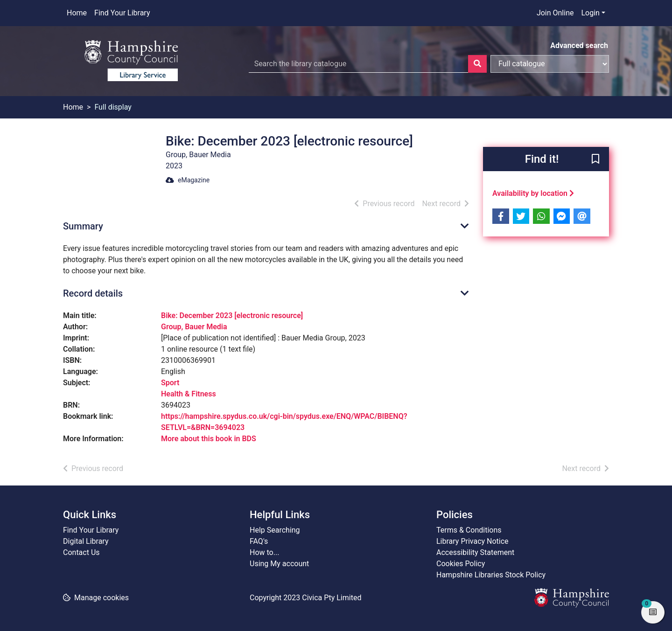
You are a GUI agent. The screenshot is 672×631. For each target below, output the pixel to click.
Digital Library (86, 541)
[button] (595, 159)
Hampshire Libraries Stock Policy (491, 575)
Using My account (279, 564)
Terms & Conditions (469, 530)
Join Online (555, 13)
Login (590, 13)
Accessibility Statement (475, 552)
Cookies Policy (461, 564)
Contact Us (81, 552)
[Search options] (550, 64)
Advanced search (579, 45)
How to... (264, 552)
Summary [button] (83, 226)
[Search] (477, 64)
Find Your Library (122, 13)
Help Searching (275, 530)
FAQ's (259, 541)
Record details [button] (93, 293)
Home (77, 13)
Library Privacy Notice (472, 541)
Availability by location (533, 193)
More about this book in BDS (209, 439)
